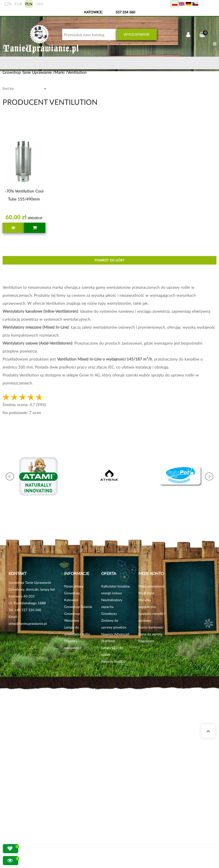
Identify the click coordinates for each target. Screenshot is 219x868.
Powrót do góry (109, 260)
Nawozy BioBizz (113, 661)
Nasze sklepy (74, 586)
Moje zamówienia (151, 586)
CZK (8, 4)
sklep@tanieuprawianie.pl (28, 624)
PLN (29, 4)
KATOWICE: (94, 12)
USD (39, 4)
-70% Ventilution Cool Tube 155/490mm (24, 195)
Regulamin (146, 641)
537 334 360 (125, 12)
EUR (18, 4)
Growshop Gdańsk (78, 607)
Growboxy (109, 614)
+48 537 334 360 (28, 610)
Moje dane (146, 593)
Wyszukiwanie (137, 34)
